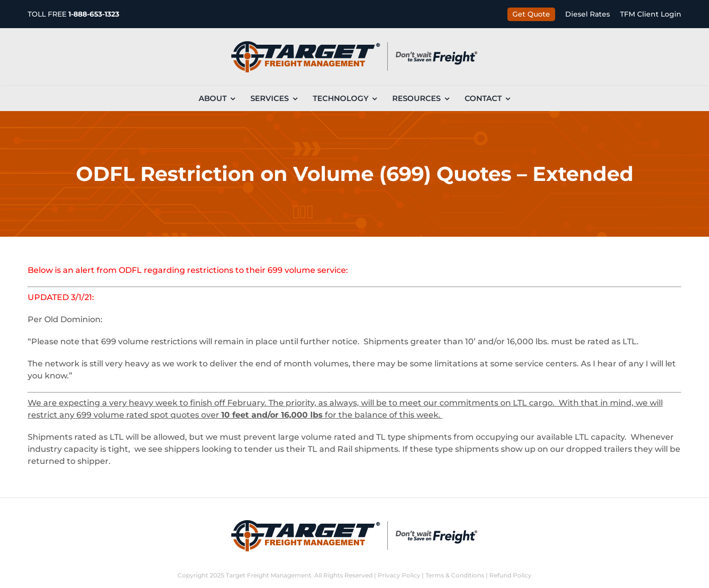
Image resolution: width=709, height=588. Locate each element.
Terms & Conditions (455, 575)
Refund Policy (510, 575)
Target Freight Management (269, 575)
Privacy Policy (399, 575)
